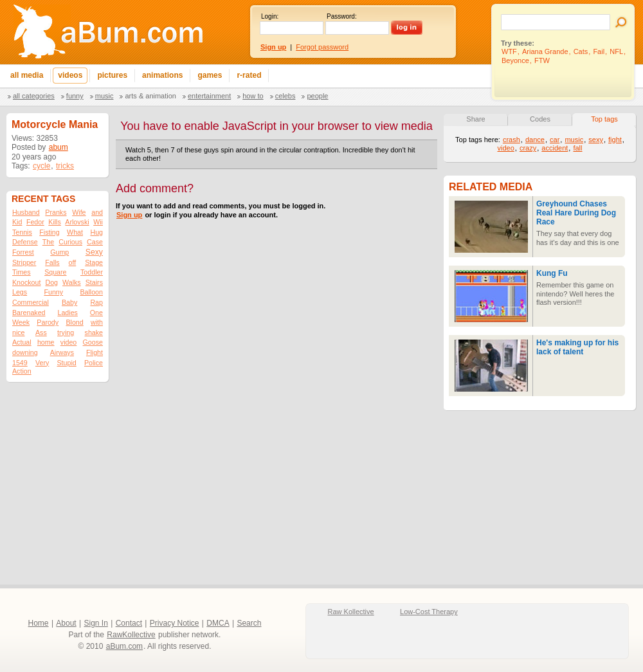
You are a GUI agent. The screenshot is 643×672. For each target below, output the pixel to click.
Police (94, 363)
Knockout (26, 282)
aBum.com (124, 646)
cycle (41, 166)
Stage (94, 262)
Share (475, 119)
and (97, 212)
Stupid (67, 363)
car (555, 140)
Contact (129, 623)
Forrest (23, 252)
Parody (48, 322)
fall (577, 148)
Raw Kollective (351, 612)
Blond (74, 322)
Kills (55, 222)
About (66, 623)
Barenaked (29, 313)
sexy (596, 140)
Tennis (22, 232)
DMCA (218, 623)
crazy (528, 148)
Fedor (35, 222)
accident (555, 148)
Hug (96, 232)
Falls (52, 262)
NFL (616, 51)
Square (55, 272)
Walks (72, 282)
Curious (70, 242)
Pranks (56, 212)
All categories (34, 96)
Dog (51, 282)
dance (535, 140)
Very (42, 363)
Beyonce (515, 60)
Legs (20, 292)
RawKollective (131, 635)
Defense (25, 242)
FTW (542, 60)
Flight (95, 352)
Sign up (129, 215)
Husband (26, 212)
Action (22, 371)
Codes (540, 119)
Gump (59, 252)
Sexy (94, 252)
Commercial (31, 302)
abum (59, 147)
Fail (599, 51)
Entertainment (209, 96)
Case (95, 242)
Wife (79, 212)
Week (21, 322)
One (96, 313)
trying (66, 332)
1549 (20, 363)
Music (104, 96)
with (97, 322)
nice (19, 332)
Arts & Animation (150, 96)
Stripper (24, 262)
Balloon (91, 292)
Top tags (604, 119)
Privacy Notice (175, 623)
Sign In (96, 623)
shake (94, 332)
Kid (17, 222)
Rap (96, 302)
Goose (93, 342)
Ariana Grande (545, 51)
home (46, 342)
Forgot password (322, 47)
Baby (69, 302)
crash (512, 140)
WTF (509, 51)
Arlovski (77, 222)
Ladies (67, 313)
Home (39, 623)
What (75, 232)
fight (615, 140)
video (68, 342)
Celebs (285, 96)
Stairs (94, 282)
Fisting (49, 232)
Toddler (92, 272)
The (48, 242)
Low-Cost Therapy (429, 612)
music (574, 140)
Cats (581, 51)
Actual (22, 342)
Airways (62, 352)
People (317, 96)
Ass (41, 332)
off (73, 262)
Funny (75, 96)
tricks (65, 166)
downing (25, 352)
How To (253, 96)
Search (249, 623)
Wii (98, 222)
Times (22, 272)
